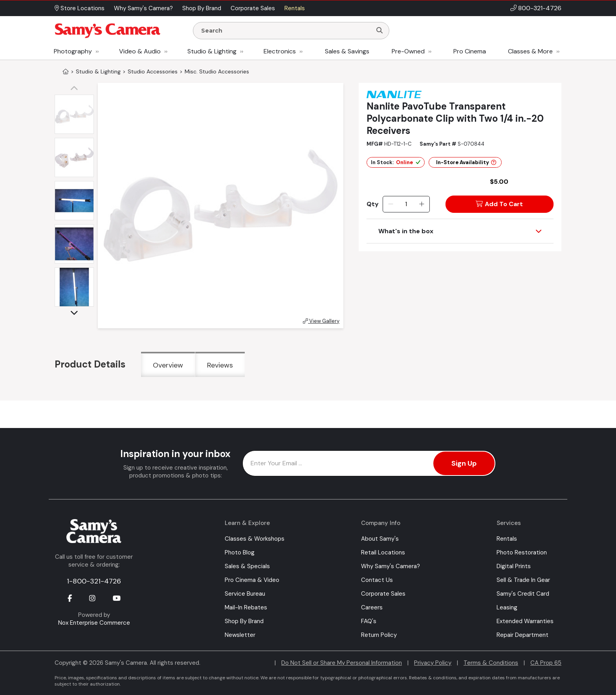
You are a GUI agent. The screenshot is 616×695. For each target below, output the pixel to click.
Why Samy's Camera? (390, 566)
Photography (73, 51)
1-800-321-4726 (94, 581)
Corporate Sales (383, 594)
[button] (76, 89)
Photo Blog (240, 552)
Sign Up (464, 463)
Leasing (507, 607)
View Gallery (321, 321)
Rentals (507, 539)
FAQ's (369, 621)
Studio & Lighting (212, 51)
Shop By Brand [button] (202, 8)
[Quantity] (406, 204)
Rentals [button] (295, 8)
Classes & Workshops (255, 539)
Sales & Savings (347, 51)
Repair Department (522, 635)
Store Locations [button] (80, 8)
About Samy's (380, 539)
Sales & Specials (247, 566)
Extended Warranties (525, 621)
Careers (372, 607)
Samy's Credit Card (523, 594)
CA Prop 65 (546, 663)
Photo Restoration (522, 552)
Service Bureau (245, 594)
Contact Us (377, 580)
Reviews (220, 365)
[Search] (379, 31)
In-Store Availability (466, 162)
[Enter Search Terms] (286, 31)
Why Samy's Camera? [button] (143, 8)
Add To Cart (499, 204)
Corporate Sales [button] (253, 8)
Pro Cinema (470, 51)
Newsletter (240, 635)
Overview (168, 365)
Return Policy (379, 635)
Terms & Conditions (491, 663)
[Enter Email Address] (369, 463)
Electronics (280, 51)
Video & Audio (140, 51)
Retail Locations (383, 552)
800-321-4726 (540, 8)
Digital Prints (514, 566)
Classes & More (530, 51)
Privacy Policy (433, 663)
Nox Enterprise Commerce (94, 623)
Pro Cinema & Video (252, 580)
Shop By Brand (244, 621)
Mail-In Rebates (246, 607)
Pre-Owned (408, 51)
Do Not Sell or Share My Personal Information (342, 663)
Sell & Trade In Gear (523, 580)
